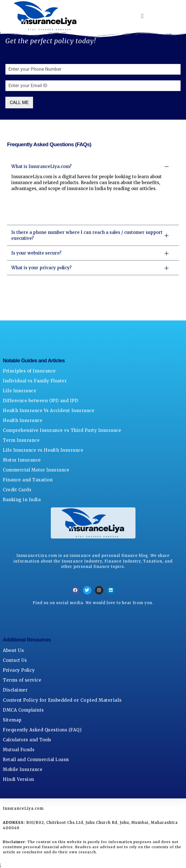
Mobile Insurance (23, 769)
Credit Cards (17, 490)
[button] (143, 16)
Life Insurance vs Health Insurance (43, 450)
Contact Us (15, 660)
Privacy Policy (19, 670)
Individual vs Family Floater (35, 381)
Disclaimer (15, 690)
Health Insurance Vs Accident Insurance (49, 411)
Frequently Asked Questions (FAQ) (42, 730)
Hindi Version (18, 779)
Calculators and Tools (27, 740)
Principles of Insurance (29, 371)
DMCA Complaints (23, 710)
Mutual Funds (19, 750)
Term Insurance (21, 440)
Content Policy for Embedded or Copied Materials (62, 700)
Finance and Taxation (28, 480)
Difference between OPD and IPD (41, 401)
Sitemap (12, 720)
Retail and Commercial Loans (36, 760)
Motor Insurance (22, 460)
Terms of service (22, 680)
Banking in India (22, 500)
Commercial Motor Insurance (36, 470)
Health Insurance (23, 420)
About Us (13, 650)
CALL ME (19, 102)
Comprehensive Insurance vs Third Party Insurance (62, 430)
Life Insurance (19, 391)
